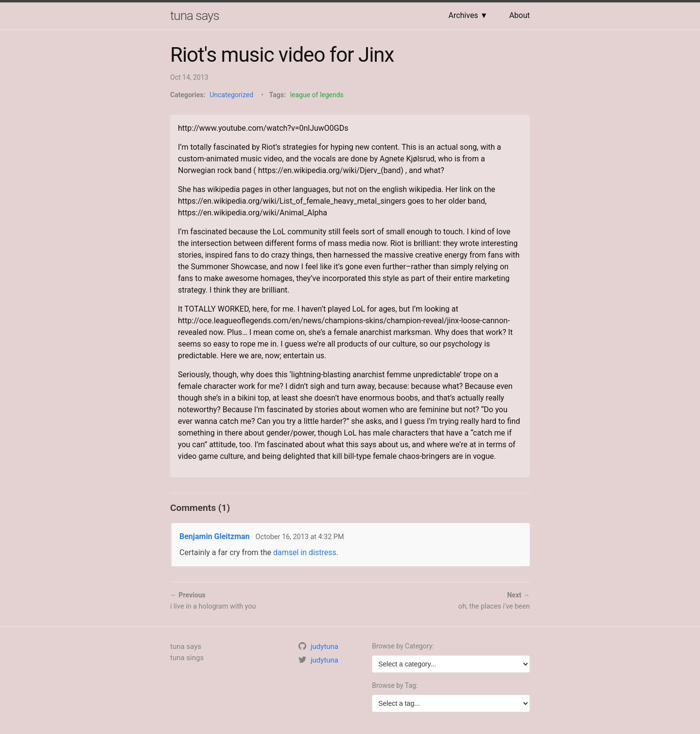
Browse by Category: (403, 646)
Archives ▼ (468, 15)
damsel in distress (305, 552)
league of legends (317, 95)
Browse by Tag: (395, 685)
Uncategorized (231, 95)
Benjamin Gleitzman (215, 536)
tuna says (195, 16)
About (519, 15)
